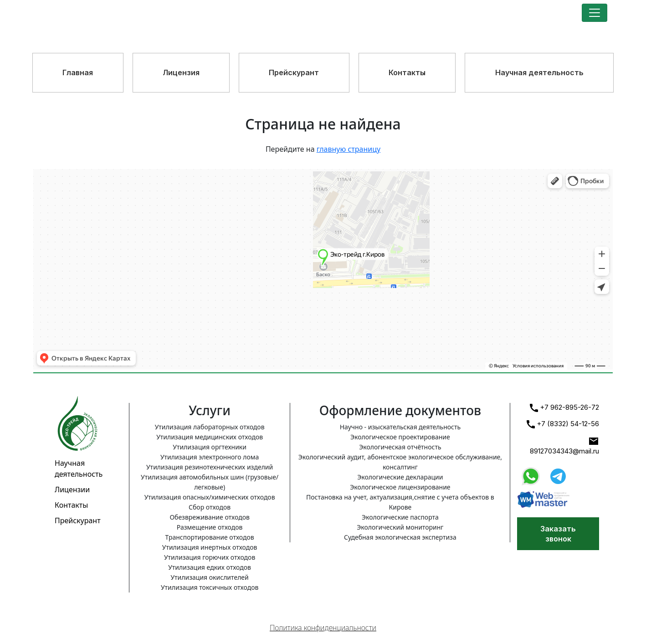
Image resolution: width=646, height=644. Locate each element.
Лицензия (181, 72)
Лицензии (72, 489)
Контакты (407, 72)
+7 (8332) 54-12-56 (563, 424)
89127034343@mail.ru (564, 446)
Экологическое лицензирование (400, 487)
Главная (78, 72)
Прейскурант (294, 72)
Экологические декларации (400, 477)
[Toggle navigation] (595, 13)
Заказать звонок (558, 534)
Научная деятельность (539, 72)
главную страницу (349, 149)
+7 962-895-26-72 (564, 407)
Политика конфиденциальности (323, 628)
